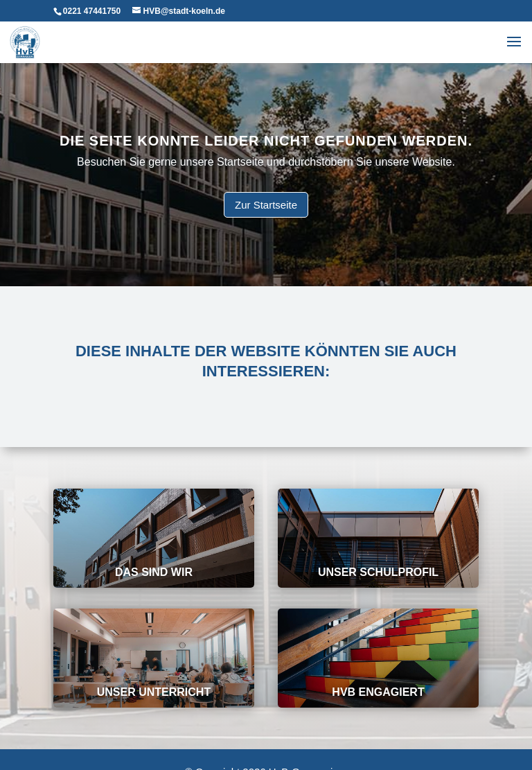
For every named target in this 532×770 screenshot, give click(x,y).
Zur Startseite (266, 204)
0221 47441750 (92, 11)
